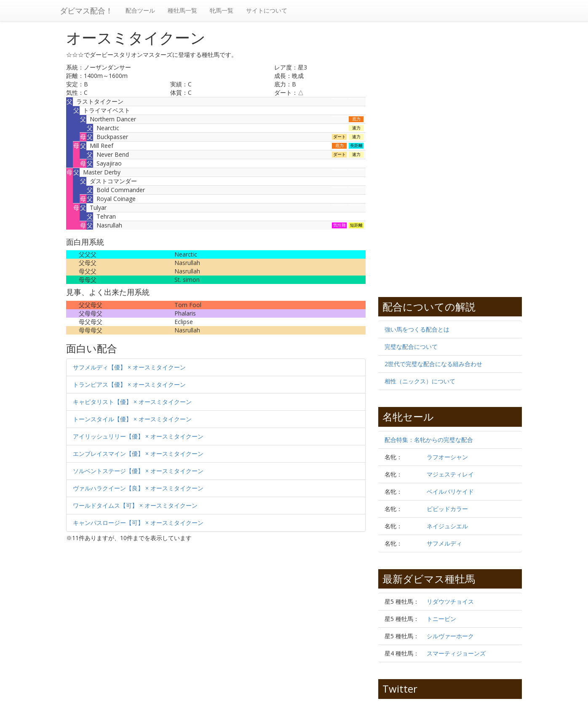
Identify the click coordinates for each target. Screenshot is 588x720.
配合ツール (140, 10)
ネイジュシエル (447, 526)
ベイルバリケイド (450, 491)
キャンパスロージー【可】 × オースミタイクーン (138, 523)
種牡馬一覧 (182, 10)
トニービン (441, 619)
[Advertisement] (141, 618)
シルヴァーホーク (450, 636)
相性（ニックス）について (420, 381)
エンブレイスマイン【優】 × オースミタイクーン (138, 454)
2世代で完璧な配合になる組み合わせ (433, 364)
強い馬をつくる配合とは (417, 329)
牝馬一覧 (222, 10)
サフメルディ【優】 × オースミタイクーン (129, 367)
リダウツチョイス (450, 601)
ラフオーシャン (447, 457)
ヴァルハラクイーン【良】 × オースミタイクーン (138, 488)
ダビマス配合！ (86, 11)
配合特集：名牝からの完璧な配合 (429, 440)
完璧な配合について (411, 347)
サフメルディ (444, 543)
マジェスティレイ (450, 474)
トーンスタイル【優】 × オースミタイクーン (132, 419)
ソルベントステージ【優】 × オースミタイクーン (138, 471)
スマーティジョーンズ (456, 653)
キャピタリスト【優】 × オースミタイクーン (132, 402)
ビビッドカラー (447, 509)
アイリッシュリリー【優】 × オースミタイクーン (138, 436)
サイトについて (267, 10)
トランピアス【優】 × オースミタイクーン (129, 384)
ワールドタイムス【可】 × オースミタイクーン (135, 505)
